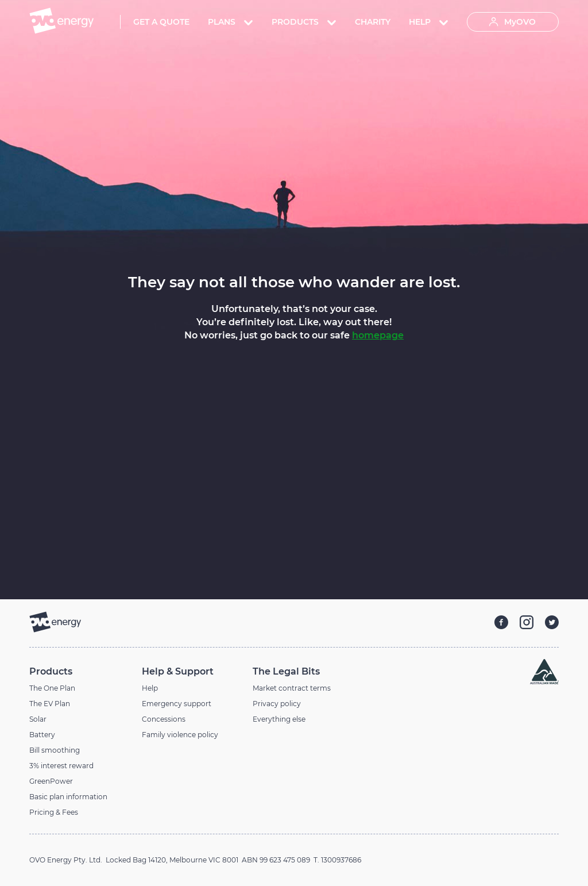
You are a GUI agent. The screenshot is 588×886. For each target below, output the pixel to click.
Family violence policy (180, 735)
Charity (373, 22)
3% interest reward (61, 766)
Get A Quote (161, 22)
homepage (378, 335)
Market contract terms (292, 688)
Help (150, 688)
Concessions (164, 719)
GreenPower (51, 781)
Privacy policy (277, 704)
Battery (42, 735)
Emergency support (177, 704)
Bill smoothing (55, 750)
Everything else (279, 719)
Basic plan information (68, 797)
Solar (38, 719)
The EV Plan (50, 704)
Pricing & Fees (54, 812)
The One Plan (52, 688)
